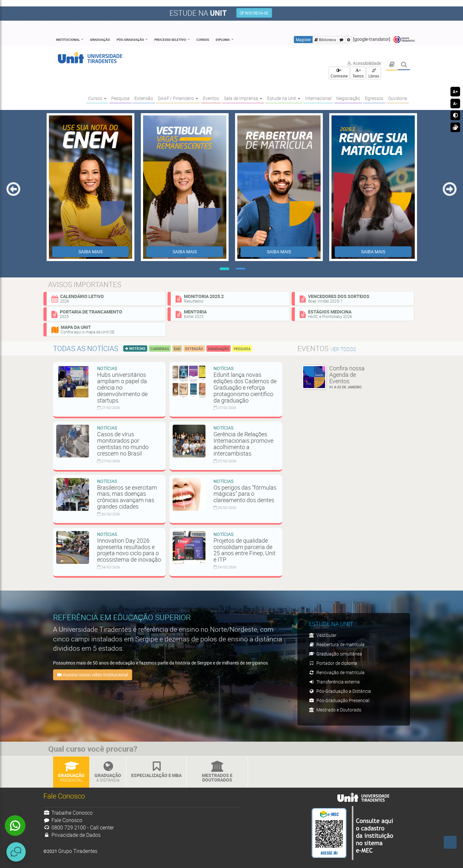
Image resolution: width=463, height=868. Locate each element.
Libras (374, 73)
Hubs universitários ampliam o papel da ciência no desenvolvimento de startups (122, 387)
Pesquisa (242, 349)
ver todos (343, 349)
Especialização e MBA (156, 770)
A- (455, 104)
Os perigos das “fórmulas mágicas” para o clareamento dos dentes (245, 494)
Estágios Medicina (354, 314)
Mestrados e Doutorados (217, 772)
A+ (455, 92)
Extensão (194, 349)
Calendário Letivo (106, 298)
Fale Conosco (63, 820)
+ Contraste (339, 73)
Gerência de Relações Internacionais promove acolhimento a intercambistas (243, 443)
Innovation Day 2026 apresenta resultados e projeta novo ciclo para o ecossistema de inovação (129, 550)
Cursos (203, 40)
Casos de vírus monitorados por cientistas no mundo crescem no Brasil (123, 443)
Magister (303, 40)
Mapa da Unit (106, 329)
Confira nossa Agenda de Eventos (352, 377)
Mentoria (230, 314)
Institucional (68, 40)
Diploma (223, 40)
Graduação (100, 40)
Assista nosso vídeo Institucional (93, 675)
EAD (177, 349)
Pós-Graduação (130, 40)
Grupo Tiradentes (404, 40)
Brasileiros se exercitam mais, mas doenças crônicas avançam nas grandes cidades (127, 497)
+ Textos (358, 73)
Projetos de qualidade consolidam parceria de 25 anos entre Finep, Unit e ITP (245, 550)
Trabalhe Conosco (68, 813)
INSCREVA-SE (254, 13)
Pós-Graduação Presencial (339, 700)
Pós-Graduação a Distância (340, 691)
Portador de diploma (333, 663)
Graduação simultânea (335, 654)
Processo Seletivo (170, 40)
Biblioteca (325, 40)
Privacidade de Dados (72, 835)
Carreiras (160, 349)
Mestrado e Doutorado (335, 710)
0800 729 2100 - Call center (79, 827)
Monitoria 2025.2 (230, 298)
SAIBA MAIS (91, 252)
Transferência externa (334, 682)
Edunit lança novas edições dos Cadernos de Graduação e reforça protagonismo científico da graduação (245, 387)
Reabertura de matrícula (337, 644)
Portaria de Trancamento (106, 314)
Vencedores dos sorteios (354, 298)
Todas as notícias (86, 348)
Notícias (137, 348)
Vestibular (323, 635)
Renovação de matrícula (337, 672)
